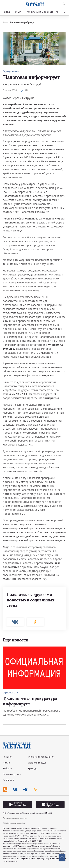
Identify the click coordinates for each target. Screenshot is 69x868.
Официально (11, 71)
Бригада (33, 768)
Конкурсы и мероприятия (43, 12)
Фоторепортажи (12, 774)
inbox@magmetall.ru (21, 841)
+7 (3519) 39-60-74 (36, 841)
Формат (60, 218)
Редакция (8, 780)
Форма (7, 218)
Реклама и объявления (41, 757)
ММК (18, 12)
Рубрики (8, 768)
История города (37, 763)
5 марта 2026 (10, 90)
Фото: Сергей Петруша (19, 98)
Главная (8, 757)
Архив (6, 763)
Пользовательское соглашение (15, 818)
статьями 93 (11, 394)
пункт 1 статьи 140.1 (17, 157)
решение (9, 321)
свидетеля (19, 398)
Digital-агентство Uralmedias (14, 823)
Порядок (29, 218)
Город (6, 12)
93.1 (25, 394)
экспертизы (51, 398)
